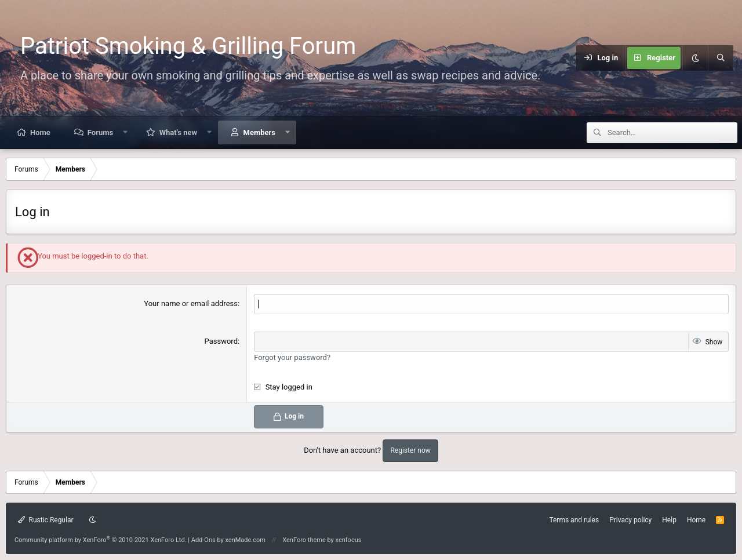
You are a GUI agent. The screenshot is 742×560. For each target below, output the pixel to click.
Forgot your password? (292, 357)
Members (259, 132)
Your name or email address (191, 303)
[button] (126, 132)
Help (669, 520)
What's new (178, 132)
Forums (100, 132)
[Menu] (564, 58)
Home (40, 132)
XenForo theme (304, 540)
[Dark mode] (695, 58)
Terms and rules (574, 520)
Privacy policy (630, 520)
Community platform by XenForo (101, 540)
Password (221, 341)
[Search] (721, 58)
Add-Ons (203, 540)
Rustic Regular (46, 520)
